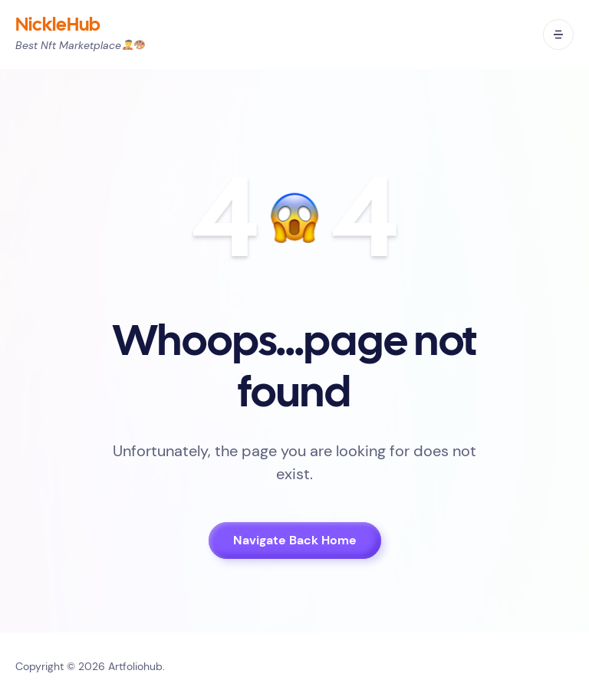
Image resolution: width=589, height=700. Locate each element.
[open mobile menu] (558, 35)
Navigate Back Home (295, 540)
